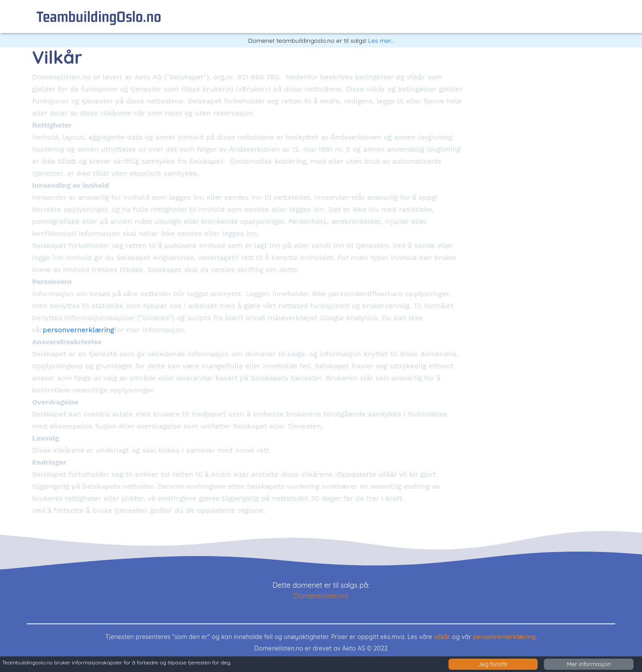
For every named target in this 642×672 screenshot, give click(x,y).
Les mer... (381, 41)
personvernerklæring (78, 330)
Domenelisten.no (321, 596)
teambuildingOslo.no (99, 16)
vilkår (442, 637)
